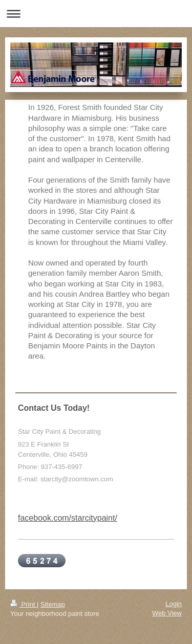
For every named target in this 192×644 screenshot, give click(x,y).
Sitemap (53, 604)
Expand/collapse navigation (96, 14)
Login (174, 604)
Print (24, 604)
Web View (167, 613)
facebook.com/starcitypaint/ (68, 518)
